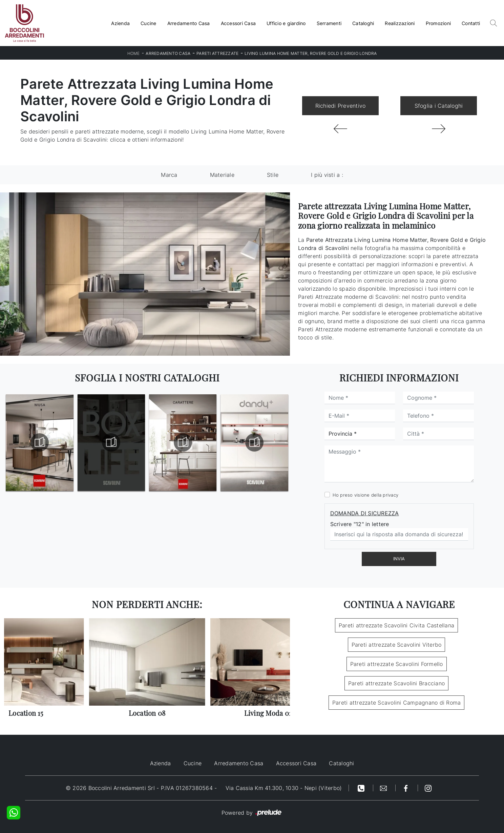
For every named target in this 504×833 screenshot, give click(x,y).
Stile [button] (273, 175)
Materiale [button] (222, 175)
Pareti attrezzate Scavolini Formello (397, 664)
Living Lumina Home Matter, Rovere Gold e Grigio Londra (311, 53)
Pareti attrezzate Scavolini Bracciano (396, 683)
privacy (391, 495)
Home (134, 53)
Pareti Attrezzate (217, 53)
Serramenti (329, 23)
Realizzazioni (400, 23)
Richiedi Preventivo (341, 106)
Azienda (120, 23)
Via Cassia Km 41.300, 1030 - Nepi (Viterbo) (284, 788)
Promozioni (438, 23)
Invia (399, 559)
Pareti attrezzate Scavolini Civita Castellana (396, 625)
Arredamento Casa (189, 23)
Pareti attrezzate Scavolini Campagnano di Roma (397, 703)
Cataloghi (363, 23)
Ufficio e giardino (286, 23)
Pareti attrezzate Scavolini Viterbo (397, 645)
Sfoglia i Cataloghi (439, 106)
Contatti (471, 23)
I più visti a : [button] (327, 175)
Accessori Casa (238, 23)
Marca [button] (169, 175)
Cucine (149, 23)
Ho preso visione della (366, 495)
